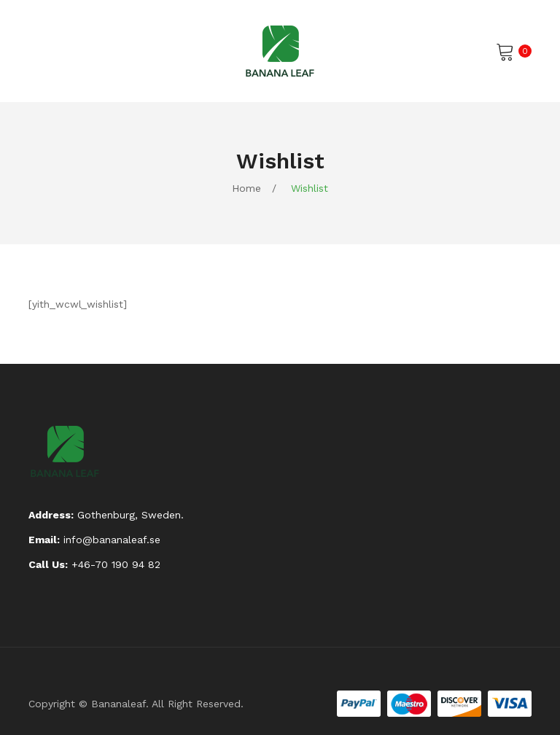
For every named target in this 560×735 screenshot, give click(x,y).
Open (39, 51)
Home (246, 188)
